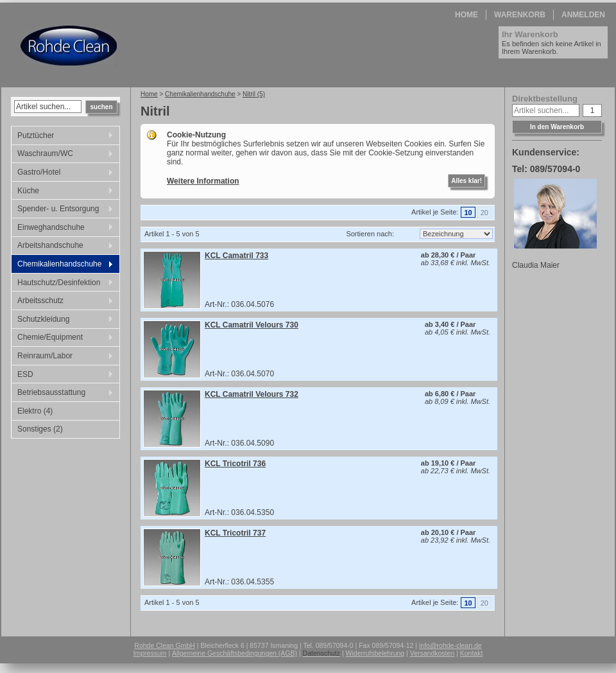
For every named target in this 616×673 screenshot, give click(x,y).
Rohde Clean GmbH (165, 645)
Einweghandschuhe (62, 229)
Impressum (150, 653)
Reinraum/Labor (62, 357)
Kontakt (472, 653)
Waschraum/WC (62, 155)
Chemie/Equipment (62, 338)
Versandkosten (432, 653)
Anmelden (583, 15)
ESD (62, 376)
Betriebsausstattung (62, 394)
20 (484, 213)
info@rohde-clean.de (450, 645)
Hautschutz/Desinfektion (62, 284)
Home (466, 15)
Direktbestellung (545, 99)
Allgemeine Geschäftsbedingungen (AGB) (235, 653)
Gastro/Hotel (62, 173)
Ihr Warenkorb (530, 34)
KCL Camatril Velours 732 (252, 394)
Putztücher (62, 137)
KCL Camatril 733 (236, 256)
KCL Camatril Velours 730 (252, 325)
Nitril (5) (254, 94)
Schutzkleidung (62, 320)
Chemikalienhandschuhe (62, 265)
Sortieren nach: (370, 234)
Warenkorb (520, 15)
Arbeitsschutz (62, 302)
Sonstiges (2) (40, 429)
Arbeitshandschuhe (62, 247)
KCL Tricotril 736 (235, 464)
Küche (62, 192)
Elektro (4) (35, 411)
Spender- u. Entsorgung (62, 210)
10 (468, 213)
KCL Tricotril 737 (235, 533)
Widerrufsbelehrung (375, 653)
